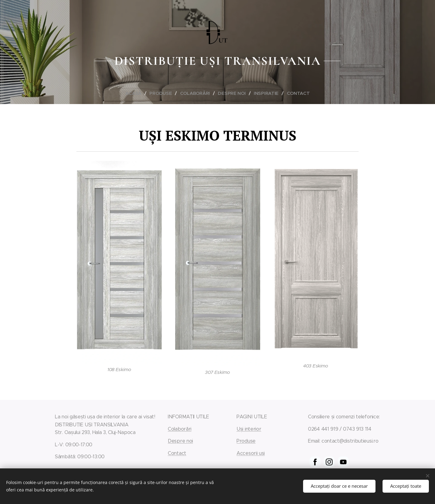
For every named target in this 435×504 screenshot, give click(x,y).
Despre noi (180, 441)
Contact (177, 453)
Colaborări (180, 429)
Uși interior (249, 429)
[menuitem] (136, 93)
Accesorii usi (251, 453)
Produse (246, 441)
